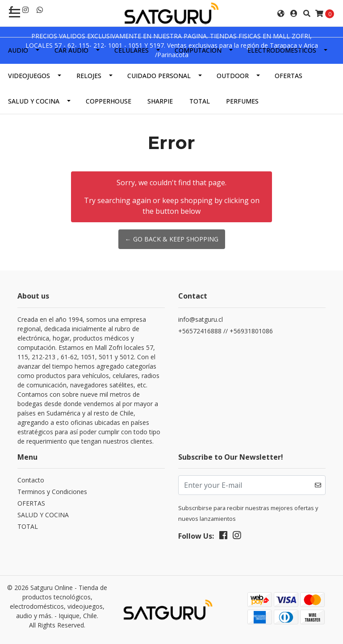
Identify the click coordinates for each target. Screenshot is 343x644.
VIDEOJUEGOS (29, 76)
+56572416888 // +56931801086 (226, 331)
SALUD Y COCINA (34, 101)
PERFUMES (242, 101)
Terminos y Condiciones (52, 492)
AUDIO (18, 50)
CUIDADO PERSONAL (159, 76)
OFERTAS (289, 76)
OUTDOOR (233, 76)
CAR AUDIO (71, 50)
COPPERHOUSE (109, 101)
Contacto (31, 480)
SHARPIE (160, 101)
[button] (281, 13)
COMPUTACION (198, 50)
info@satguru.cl (201, 319)
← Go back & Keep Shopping (172, 239)
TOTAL (200, 101)
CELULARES (132, 50)
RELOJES (89, 76)
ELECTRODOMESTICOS (282, 50)
